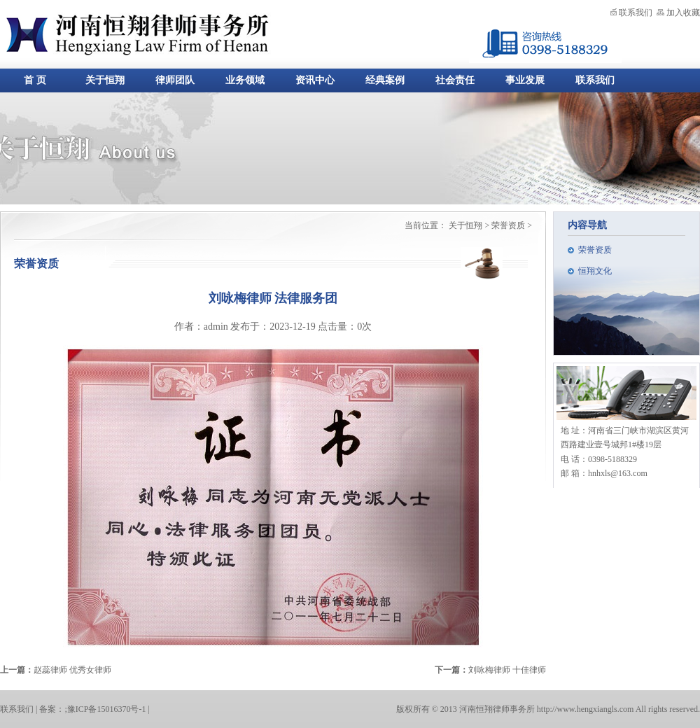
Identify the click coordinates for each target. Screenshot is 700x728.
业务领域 (245, 80)
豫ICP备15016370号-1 (107, 709)
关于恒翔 (105, 80)
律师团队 (175, 80)
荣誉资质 (595, 250)
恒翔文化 (595, 271)
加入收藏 (683, 13)
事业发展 (525, 80)
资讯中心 (315, 80)
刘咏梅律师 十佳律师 (507, 670)
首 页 (35, 80)
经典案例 (385, 80)
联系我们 (636, 13)
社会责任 (455, 80)
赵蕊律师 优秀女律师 (72, 670)
